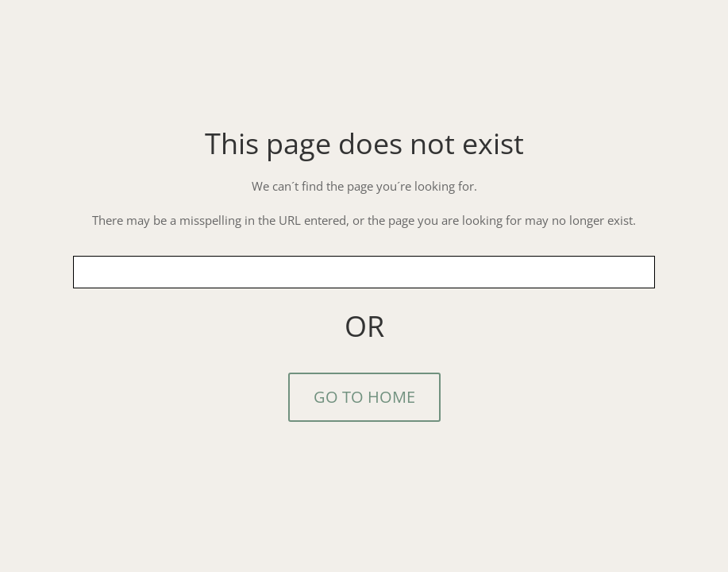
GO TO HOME (364, 397)
